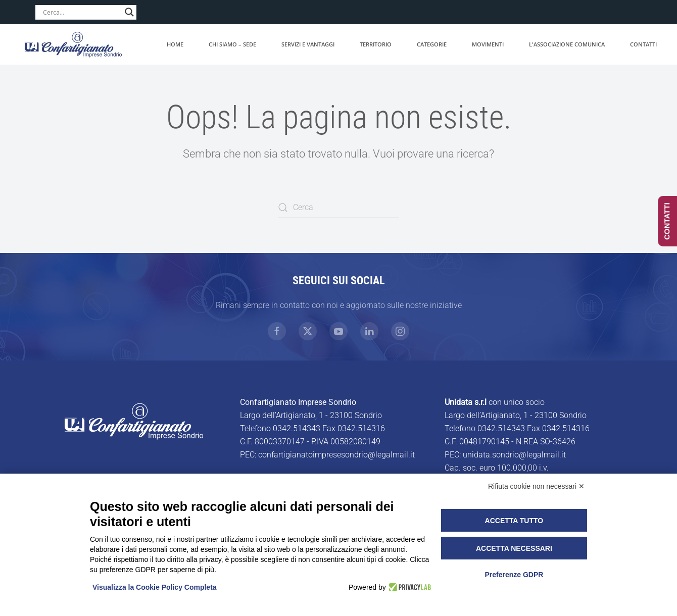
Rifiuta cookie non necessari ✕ (536, 486)
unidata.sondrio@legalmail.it (514, 455)
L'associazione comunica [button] (567, 44)
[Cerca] (338, 208)
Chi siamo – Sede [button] (232, 44)
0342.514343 (297, 428)
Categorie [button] (432, 44)
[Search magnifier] (129, 12)
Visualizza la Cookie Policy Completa (155, 587)
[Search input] (81, 12)
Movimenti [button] (488, 44)
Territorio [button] (376, 44)
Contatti (643, 44)
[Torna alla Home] (73, 44)
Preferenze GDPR (514, 575)
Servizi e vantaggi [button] (308, 44)
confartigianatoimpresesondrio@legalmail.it (336, 455)
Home (175, 44)
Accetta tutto (514, 521)
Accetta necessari (514, 548)
